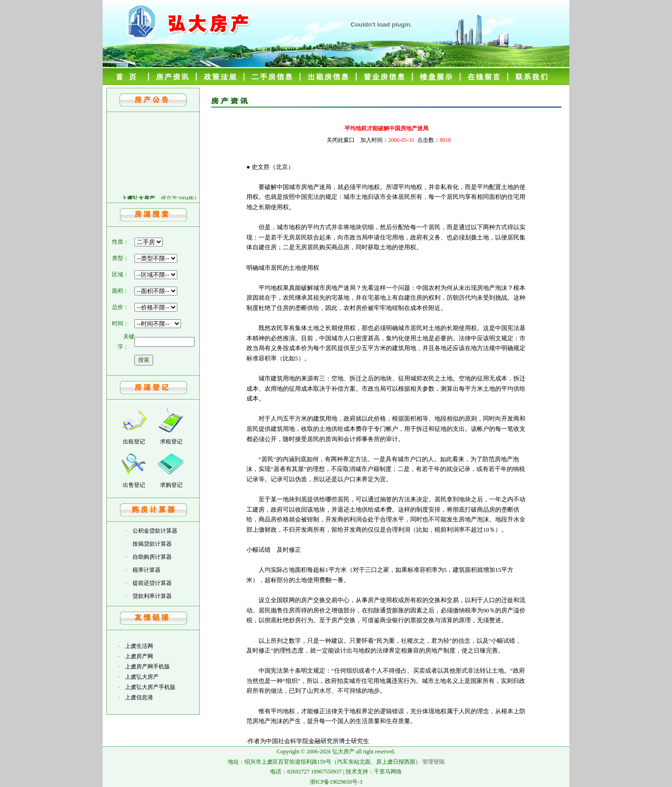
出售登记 (134, 485)
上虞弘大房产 (142, 677)
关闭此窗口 (341, 140)
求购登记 (171, 485)
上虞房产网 (139, 656)
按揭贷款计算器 (152, 544)
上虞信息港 (139, 697)
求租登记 (171, 442)
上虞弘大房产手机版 (150, 687)
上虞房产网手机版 (147, 667)
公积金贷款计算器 (155, 531)
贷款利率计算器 (152, 596)
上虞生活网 (139, 646)
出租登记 (134, 442)
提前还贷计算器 (152, 583)
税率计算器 (147, 570)
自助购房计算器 (152, 557)
